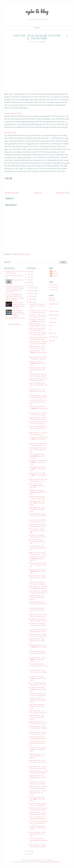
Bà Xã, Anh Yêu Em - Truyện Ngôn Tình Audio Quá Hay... (37, 834)
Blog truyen (54, 285)
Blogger (18, 324)
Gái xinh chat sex (18, 280)
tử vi (50, 330)
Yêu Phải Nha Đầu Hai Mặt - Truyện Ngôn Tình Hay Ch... (37, 610)
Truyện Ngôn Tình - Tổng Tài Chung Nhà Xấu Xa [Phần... (38, 768)
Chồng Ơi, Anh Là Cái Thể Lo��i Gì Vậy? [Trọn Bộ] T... (37, 475)
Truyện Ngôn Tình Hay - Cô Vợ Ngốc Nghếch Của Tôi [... (38, 723)
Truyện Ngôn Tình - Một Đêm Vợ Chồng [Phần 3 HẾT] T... (38, 588)
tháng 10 (32, 294)
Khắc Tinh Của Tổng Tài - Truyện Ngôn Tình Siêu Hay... (37, 542)
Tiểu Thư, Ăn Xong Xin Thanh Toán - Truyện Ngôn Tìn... (38, 822)
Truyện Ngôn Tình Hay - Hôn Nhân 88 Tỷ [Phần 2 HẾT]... (38, 809)
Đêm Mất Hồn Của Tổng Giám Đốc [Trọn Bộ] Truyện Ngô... (38, 397)
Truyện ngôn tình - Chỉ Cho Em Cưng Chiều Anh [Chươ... (37, 793)
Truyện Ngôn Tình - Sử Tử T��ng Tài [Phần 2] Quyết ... (38, 353)
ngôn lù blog (37, 11)
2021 (29, 274)
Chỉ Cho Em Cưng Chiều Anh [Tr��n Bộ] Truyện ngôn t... (38, 439)
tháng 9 (31, 296)
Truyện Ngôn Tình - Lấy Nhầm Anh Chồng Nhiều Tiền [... (37, 700)
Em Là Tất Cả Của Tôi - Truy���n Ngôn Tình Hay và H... (37, 486)
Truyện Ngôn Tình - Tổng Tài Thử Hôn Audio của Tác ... (38, 733)
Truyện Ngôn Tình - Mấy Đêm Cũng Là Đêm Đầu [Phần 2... (38, 592)
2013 (29, 854)
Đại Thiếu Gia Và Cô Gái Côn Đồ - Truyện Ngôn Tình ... (38, 521)
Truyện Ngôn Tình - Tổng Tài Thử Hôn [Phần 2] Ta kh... (38, 418)
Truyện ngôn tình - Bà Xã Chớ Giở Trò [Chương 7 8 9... (38, 480)
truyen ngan (54, 289)
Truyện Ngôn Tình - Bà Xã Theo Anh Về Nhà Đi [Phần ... (38, 516)
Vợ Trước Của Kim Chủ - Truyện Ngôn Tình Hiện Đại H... (38, 840)
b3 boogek (52, 298)
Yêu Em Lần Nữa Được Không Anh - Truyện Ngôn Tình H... (38, 565)
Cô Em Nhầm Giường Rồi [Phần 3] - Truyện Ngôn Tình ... (36, 707)
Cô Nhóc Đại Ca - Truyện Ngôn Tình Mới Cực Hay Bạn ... (37, 531)
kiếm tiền (52, 341)
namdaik (55, 274)
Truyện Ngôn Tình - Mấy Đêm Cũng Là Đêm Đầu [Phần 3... (38, 343)
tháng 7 (31, 302)
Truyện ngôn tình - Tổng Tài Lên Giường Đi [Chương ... (37, 846)
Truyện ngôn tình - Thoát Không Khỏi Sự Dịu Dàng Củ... (37, 391)
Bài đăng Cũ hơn (63, 193)
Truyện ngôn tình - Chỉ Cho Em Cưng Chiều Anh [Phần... (37, 756)
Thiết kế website (54, 311)
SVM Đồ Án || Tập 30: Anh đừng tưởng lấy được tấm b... (38, 325)
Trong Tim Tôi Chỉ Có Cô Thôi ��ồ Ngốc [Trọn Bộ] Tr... (37, 778)
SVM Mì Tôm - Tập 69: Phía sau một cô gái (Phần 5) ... (37, 329)
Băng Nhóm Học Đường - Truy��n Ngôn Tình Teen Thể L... (38, 492)
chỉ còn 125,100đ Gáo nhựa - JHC (14, 277)
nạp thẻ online (54, 304)
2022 (29, 271)
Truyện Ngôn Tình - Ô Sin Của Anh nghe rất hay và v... (38, 712)
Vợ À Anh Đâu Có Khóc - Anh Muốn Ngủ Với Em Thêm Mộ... (38, 402)
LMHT (51, 326)
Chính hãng (53, 319)
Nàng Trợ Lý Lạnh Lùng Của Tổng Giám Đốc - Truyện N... (38, 553)
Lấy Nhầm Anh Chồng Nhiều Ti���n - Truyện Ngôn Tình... (38, 462)
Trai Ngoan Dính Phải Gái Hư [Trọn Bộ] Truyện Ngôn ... (38, 338)
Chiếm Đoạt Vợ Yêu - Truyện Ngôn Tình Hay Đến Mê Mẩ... (37, 370)
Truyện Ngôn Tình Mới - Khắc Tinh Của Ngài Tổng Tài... (38, 423)
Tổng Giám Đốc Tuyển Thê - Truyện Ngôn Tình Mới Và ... (37, 653)
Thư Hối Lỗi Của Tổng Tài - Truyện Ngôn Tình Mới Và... (38, 536)
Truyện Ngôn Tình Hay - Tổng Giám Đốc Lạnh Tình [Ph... (38, 772)
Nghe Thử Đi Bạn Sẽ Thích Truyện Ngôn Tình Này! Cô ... (38, 604)
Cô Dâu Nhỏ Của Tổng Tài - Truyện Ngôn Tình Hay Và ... (37, 625)
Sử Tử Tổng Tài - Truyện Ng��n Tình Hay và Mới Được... (37, 679)
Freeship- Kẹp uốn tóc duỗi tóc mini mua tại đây (15, 272)
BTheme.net (57, 862)
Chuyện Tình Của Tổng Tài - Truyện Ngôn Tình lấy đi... (37, 783)
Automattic (23, 862)
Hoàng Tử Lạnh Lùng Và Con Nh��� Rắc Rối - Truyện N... (38, 647)
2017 (29, 286)
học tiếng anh (53, 337)
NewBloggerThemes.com (45, 862)
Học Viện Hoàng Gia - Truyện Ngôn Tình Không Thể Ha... (38, 635)
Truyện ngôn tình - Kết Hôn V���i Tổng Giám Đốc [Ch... (37, 571)
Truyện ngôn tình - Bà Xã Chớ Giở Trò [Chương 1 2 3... (38, 434)
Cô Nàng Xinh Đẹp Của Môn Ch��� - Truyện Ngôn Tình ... (37, 469)
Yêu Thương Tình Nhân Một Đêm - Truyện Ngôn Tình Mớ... (37, 450)
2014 (29, 851)
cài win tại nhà (10, 133)
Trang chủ (37, 28)
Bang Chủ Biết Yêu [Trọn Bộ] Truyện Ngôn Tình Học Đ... (38, 684)
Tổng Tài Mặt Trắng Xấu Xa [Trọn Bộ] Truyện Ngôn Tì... (38, 738)
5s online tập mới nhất (13, 113)
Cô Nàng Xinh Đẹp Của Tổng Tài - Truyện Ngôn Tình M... (38, 375)
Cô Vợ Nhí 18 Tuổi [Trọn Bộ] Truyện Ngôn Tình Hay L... (38, 695)
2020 (29, 277)
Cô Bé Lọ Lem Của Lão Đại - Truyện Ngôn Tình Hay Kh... (37, 743)
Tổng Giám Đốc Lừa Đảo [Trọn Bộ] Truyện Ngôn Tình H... (38, 631)
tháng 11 (32, 291)
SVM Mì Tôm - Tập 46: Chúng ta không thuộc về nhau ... (38, 312)
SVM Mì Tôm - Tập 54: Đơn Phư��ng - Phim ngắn (37, 320)
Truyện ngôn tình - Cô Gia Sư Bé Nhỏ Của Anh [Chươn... (38, 414)
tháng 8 (31, 299)
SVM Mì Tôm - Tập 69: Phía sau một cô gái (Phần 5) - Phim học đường (37, 37)
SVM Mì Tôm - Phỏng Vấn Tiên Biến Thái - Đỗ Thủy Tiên (37, 306)
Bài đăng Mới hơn (12, 193)
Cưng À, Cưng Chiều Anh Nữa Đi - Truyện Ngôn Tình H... (38, 385)
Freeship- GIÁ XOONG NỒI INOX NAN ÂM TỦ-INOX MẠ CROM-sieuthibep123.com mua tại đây (15, 289)
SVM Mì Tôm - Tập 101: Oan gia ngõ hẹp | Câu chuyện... (38, 316)
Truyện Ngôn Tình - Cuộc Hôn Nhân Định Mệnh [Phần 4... (37, 597)
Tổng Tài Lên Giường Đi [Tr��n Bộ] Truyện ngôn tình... (37, 363)
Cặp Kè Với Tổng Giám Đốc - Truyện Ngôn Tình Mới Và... (38, 818)
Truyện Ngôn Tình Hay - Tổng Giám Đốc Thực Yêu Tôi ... (38, 380)
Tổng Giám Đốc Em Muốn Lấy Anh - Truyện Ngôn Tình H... (38, 428)
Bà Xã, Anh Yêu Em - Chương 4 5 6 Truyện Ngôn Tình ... (38, 334)
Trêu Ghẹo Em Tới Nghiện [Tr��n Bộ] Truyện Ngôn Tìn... (37, 689)
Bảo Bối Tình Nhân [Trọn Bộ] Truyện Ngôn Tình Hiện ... (37, 444)
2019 (29, 280)
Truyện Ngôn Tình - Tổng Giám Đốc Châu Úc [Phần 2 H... (38, 578)
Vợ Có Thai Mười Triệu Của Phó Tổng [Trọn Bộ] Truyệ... (38, 583)
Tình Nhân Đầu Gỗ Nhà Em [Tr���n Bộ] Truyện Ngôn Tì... (37, 559)
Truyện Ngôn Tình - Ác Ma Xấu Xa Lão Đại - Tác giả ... (37, 347)
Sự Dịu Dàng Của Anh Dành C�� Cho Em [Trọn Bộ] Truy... (37, 750)
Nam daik (52, 300)
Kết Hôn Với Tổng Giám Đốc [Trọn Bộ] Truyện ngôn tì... (37, 526)
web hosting (53, 322)
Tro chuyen (54, 287)
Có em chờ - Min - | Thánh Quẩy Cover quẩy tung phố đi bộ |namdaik (19, 305)
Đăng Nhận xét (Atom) (21, 254)
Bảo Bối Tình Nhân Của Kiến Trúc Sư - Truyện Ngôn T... (37, 805)
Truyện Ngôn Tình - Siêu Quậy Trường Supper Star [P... (37, 548)
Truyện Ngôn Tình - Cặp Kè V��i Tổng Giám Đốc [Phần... (37, 660)
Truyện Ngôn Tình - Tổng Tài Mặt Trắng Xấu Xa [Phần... (38, 787)
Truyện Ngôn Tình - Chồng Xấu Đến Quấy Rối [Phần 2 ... (38, 814)
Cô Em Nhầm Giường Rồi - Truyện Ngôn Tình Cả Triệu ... (38, 666)
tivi (50, 308)
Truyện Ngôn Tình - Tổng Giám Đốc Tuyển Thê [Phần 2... (38, 728)
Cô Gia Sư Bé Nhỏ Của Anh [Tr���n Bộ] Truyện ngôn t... (38, 408)
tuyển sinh (52, 333)
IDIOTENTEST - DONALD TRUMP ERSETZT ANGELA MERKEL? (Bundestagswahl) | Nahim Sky (15, 314)
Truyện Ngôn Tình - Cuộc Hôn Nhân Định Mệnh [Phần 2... (37, 717)
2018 (29, 283)
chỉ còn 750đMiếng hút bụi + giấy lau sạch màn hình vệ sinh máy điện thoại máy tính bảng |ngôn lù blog (15, 297)
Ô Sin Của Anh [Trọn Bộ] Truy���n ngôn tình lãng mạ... (37, 456)
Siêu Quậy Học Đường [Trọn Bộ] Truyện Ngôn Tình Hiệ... (38, 620)
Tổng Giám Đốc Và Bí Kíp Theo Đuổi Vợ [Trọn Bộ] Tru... (36, 641)
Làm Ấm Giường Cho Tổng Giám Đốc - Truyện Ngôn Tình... (37, 828)
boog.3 (54, 271)
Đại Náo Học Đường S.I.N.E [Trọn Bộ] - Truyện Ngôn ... (37, 498)
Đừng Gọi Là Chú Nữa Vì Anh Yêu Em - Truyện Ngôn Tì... (38, 616)
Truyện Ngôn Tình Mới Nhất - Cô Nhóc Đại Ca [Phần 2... (38, 358)
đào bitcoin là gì (54, 315)
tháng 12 (32, 288)
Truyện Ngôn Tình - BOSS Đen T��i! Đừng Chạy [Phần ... (37, 503)
